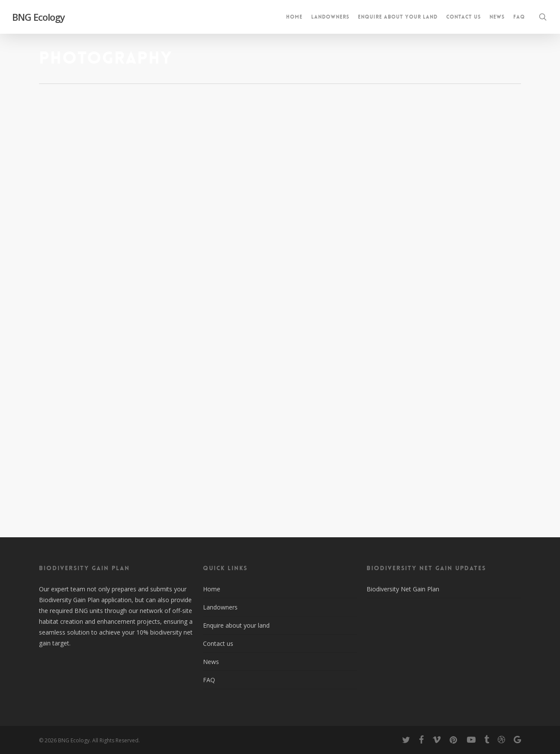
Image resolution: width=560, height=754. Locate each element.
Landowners (220, 607)
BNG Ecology (39, 17)
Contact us (218, 643)
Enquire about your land (236, 625)
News (211, 662)
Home (212, 589)
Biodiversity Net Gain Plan (403, 589)
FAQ (209, 680)
